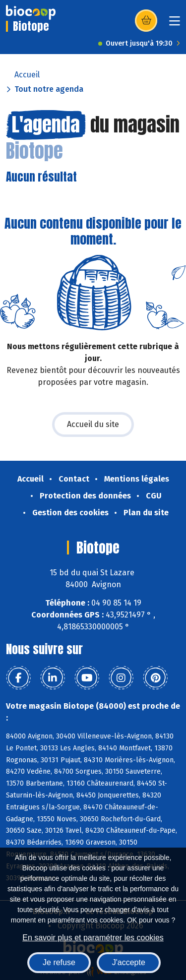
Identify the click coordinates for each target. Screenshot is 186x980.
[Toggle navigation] (175, 24)
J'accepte (129, 962)
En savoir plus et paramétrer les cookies (93, 938)
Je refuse (59, 962)
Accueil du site (93, 424)
